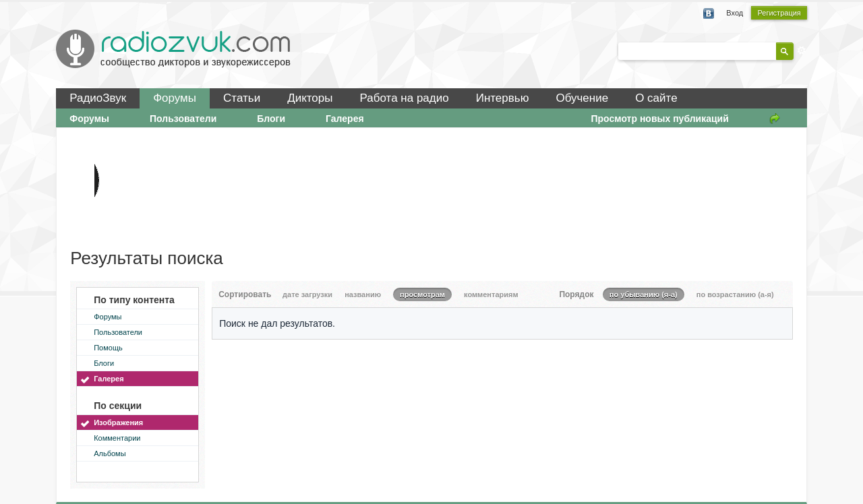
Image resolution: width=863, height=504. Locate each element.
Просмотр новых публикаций (659, 119)
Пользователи (183, 119)
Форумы (175, 98)
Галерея (345, 119)
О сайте (656, 98)
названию (363, 294)
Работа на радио (405, 98)
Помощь (108, 348)
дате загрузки (307, 294)
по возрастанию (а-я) (735, 294)
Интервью (503, 98)
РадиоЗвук (98, 98)
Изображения (118, 422)
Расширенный (802, 51)
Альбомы (110, 453)
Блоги (271, 119)
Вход (735, 13)
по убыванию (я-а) (644, 294)
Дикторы (310, 98)
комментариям (491, 294)
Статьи (242, 98)
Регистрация (779, 13)
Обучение (582, 98)
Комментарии (117, 438)
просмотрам (422, 294)
